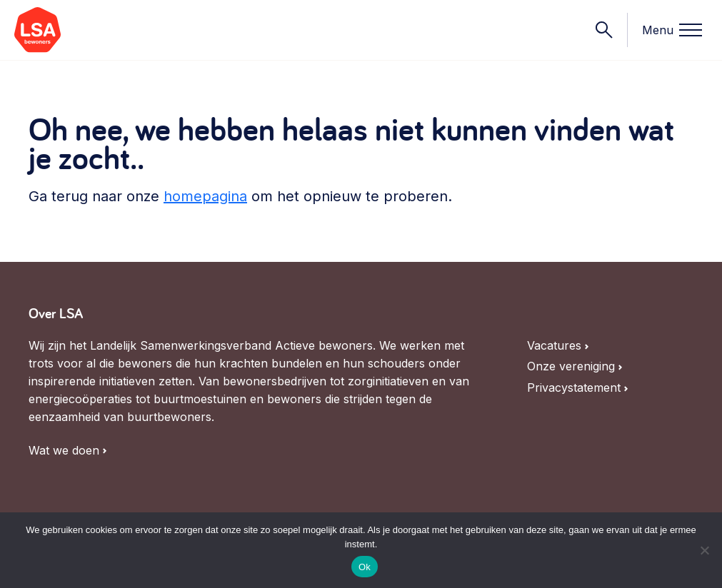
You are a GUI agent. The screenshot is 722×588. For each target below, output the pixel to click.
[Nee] (704, 550)
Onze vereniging (571, 366)
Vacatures (554, 346)
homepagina (205, 196)
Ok (365, 567)
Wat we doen (64, 451)
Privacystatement (574, 388)
